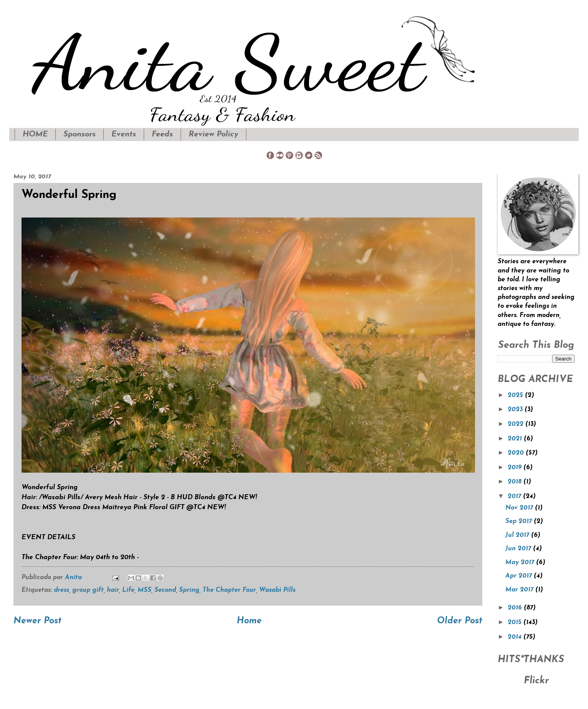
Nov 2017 (520, 508)
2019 (516, 468)
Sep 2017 (520, 521)
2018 (516, 482)
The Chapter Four (229, 590)
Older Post (460, 621)
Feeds (162, 134)
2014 (516, 637)
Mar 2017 (520, 590)
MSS (145, 590)
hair (113, 590)
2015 (516, 623)
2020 (517, 453)
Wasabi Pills (277, 590)
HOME (35, 134)
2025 (516, 395)
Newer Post (37, 621)
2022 (517, 424)
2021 (516, 439)
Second (165, 590)
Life (128, 590)
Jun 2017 (519, 549)
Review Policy (213, 134)
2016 (516, 608)
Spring (189, 590)
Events (124, 134)
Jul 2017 (518, 535)
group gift (88, 590)
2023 (516, 410)
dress (61, 590)
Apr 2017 (520, 576)
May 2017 (521, 563)
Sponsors (80, 134)
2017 (515, 496)
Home (249, 621)
